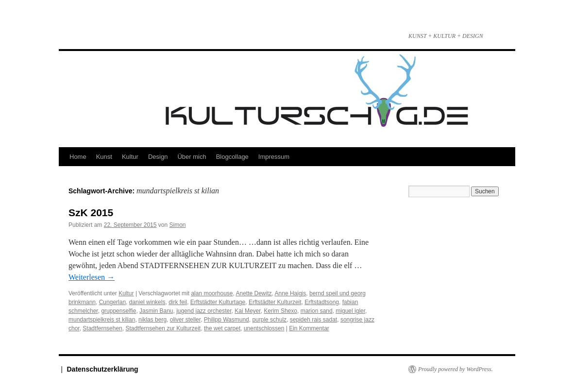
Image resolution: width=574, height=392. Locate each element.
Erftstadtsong (322, 302)
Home (78, 157)
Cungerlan (112, 302)
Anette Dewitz (254, 293)
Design (158, 157)
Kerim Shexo (280, 311)
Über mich (192, 157)
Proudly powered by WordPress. (456, 369)
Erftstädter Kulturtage (218, 302)
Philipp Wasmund (227, 320)
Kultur (130, 157)
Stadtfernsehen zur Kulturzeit (163, 328)
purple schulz (269, 320)
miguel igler (350, 311)
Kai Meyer (247, 311)
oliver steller (185, 320)
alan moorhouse (212, 293)
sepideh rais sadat (313, 320)
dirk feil (178, 302)
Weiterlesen (92, 277)
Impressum (274, 157)
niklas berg (152, 320)
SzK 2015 (91, 213)
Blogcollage (232, 157)
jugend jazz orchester (204, 311)
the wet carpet (222, 328)
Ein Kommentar (309, 328)
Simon (178, 225)
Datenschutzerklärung (103, 369)
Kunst (104, 157)
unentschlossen (264, 328)
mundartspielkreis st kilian (102, 320)
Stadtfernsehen (102, 328)
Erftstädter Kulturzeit (275, 302)
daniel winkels (147, 302)
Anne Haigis (291, 293)
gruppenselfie (118, 311)
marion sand (317, 311)
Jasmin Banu (156, 311)
